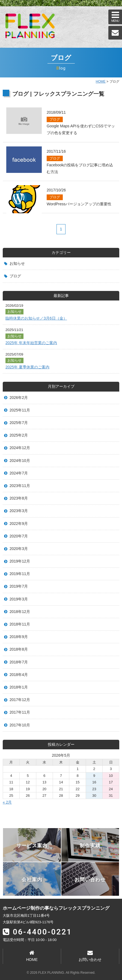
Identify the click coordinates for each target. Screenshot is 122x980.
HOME (101, 82)
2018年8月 (19, 649)
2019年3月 (19, 599)
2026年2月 (19, 398)
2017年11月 (20, 712)
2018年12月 (20, 612)
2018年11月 (20, 624)
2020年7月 (19, 536)
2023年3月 (19, 511)
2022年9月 (19, 524)
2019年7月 (19, 586)
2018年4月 (19, 675)
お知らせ (17, 263)
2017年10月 (20, 725)
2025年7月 (19, 423)
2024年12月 (20, 448)
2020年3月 (19, 549)
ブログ (15, 276)
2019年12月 (20, 561)
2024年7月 (19, 473)
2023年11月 (20, 486)
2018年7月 (19, 662)
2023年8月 (19, 498)
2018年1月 (19, 687)
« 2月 (7, 802)
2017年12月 (20, 700)
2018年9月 (19, 637)
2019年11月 (20, 574)
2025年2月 (19, 435)
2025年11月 (20, 410)
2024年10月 (20, 461)
